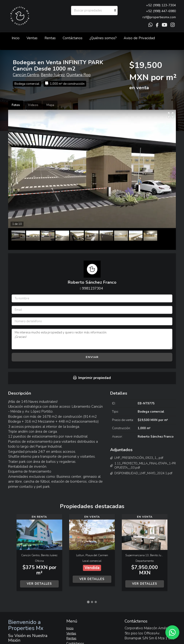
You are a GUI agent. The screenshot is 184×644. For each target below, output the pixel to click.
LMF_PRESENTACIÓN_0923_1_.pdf (139, 458)
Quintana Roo (78, 75)
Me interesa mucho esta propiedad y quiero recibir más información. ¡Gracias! (92, 339)
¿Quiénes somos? (103, 38)
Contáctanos (73, 38)
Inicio (16, 38)
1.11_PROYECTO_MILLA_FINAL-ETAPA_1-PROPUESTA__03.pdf (145, 466)
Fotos (16, 105)
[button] (12, 555)
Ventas (32, 38)
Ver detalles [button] (39, 584)
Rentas (50, 38)
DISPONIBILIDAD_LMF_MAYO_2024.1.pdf (143, 473)
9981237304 (92, 288)
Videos (33, 105)
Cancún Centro (26, 75)
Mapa (50, 105)
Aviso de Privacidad (139, 38)
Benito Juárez (53, 75)
